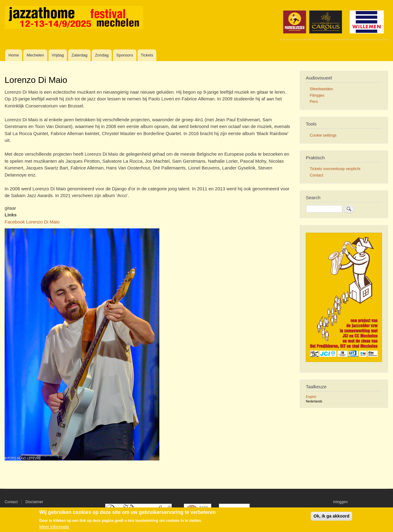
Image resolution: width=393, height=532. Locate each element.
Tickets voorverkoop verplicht (335, 169)
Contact (317, 175)
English (311, 397)
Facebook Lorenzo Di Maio (32, 222)
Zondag (102, 55)
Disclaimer (34, 502)
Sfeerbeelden (321, 89)
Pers (314, 101)
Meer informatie (54, 527)
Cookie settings (323, 135)
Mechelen (35, 55)
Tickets (147, 55)
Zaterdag (80, 55)
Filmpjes (317, 95)
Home (14, 55)
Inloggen (340, 502)
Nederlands (314, 401)
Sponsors (125, 55)
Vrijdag (58, 55)
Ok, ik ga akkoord (331, 516)
